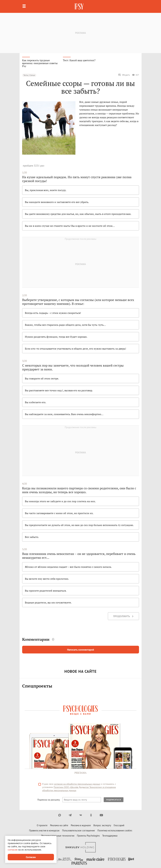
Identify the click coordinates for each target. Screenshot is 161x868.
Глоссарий (119, 825)
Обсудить (124, 75)
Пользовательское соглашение (78, 830)
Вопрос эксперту (102, 825)
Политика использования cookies (115, 830)
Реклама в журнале (81, 825)
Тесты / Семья (29, 75)
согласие (13, 850)
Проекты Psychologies (88, 836)
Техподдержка (110, 836)
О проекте (42, 825)
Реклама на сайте (59, 825)
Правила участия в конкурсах (44, 830)
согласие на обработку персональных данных (77, 784)
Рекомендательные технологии (58, 836)
